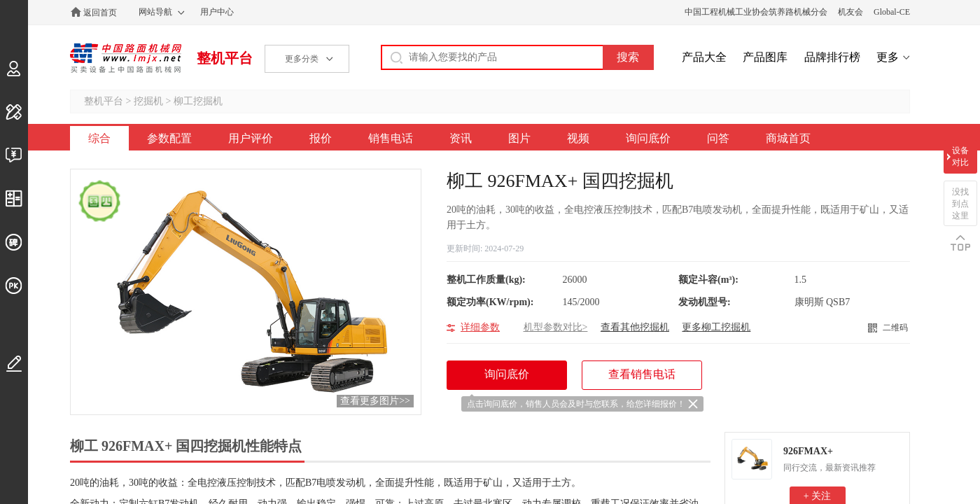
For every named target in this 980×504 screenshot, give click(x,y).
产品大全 (704, 57)
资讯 (461, 138)
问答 (718, 138)
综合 (99, 138)
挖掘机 (148, 101)
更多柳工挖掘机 (716, 327)
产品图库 (765, 57)
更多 (888, 57)
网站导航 (155, 12)
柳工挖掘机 (198, 101)
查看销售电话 (642, 374)
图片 (519, 138)
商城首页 (788, 138)
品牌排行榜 (832, 57)
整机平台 (225, 58)
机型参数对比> (556, 327)
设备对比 (960, 156)
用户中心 (217, 12)
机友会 (850, 12)
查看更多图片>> (375, 401)
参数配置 (169, 138)
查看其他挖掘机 (635, 327)
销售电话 (391, 138)
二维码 (895, 328)
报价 (321, 138)
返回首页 (100, 13)
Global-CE (892, 12)
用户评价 (251, 138)
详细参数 (480, 327)
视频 (578, 138)
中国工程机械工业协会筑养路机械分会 (756, 12)
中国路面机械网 (126, 58)
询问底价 (648, 138)
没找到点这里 (960, 204)
